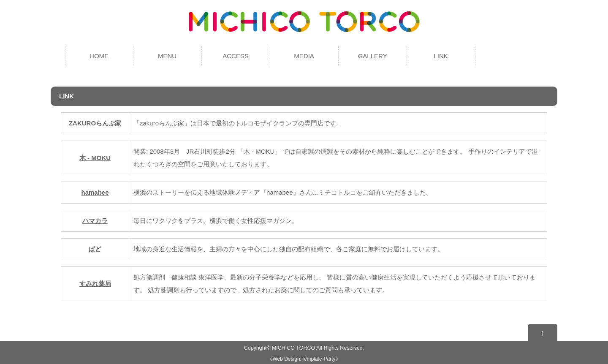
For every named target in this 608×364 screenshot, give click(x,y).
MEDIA (304, 56)
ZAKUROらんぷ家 (95, 123)
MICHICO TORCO (293, 348)
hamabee (95, 192)
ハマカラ (95, 221)
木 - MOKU (95, 158)
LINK (441, 56)
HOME (99, 56)
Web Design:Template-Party (304, 359)
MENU (167, 56)
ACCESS (236, 56)
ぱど (95, 249)
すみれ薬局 (95, 284)
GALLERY (373, 56)
